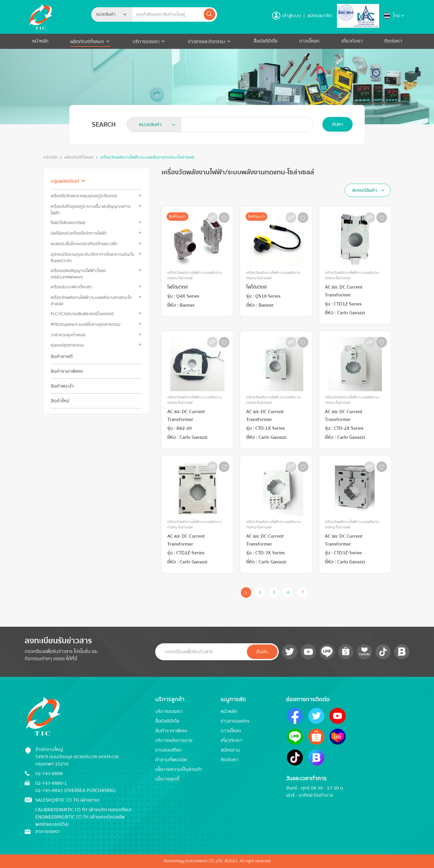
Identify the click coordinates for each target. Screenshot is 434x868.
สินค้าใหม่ (60, 401)
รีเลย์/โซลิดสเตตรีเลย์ (68, 223)
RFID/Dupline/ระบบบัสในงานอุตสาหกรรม (85, 324)
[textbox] (108, 14)
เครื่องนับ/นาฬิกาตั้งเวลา (71, 287)
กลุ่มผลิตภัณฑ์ (65, 181)
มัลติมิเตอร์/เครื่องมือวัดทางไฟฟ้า (79, 233)
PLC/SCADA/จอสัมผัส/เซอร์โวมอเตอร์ (82, 314)
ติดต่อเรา (393, 41)
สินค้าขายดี (62, 356)
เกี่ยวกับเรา (352, 41)
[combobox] (112, 14)
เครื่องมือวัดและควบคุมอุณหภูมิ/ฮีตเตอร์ (84, 196)
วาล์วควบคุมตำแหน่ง (68, 335)
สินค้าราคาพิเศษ (67, 371)
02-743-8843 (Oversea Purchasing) (75, 790)
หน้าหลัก (40, 41)
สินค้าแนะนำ (62, 386)
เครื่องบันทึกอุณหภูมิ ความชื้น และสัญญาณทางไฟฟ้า (91, 210)
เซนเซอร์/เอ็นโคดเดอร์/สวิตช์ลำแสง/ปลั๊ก (84, 244)
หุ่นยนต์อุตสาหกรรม (67, 345)
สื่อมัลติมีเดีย (266, 41)
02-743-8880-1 (51, 783)
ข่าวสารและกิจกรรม (206, 42)
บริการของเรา (146, 42)
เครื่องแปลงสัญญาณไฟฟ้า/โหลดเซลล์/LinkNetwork (78, 274)
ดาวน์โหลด (309, 41)
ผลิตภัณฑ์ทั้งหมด (88, 42)
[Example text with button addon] (167, 14)
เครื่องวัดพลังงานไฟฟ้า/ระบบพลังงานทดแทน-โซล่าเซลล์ (147, 158)
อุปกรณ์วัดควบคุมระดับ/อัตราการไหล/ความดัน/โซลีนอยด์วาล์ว (92, 258)
